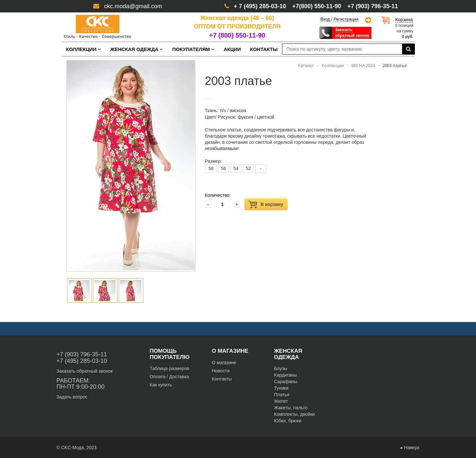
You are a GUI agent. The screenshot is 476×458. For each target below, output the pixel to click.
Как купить (161, 385)
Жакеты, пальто (291, 408)
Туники (281, 388)
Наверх (410, 448)
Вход (325, 19)
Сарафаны (286, 382)
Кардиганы (286, 375)
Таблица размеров (170, 368)
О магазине (224, 363)
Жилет (281, 401)
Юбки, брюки (288, 421)
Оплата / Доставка (169, 377)
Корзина (404, 20)
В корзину (266, 204)
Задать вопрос (72, 397)
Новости (221, 371)
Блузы (281, 368)
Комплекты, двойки (295, 414)
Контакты (222, 379)
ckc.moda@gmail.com (133, 6)
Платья (282, 395)
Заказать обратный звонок (85, 371)
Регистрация (346, 19)
